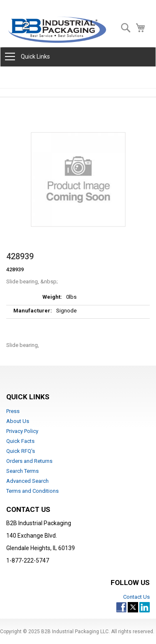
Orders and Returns (29, 461)
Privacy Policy (22, 431)
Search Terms (22, 471)
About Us (18, 421)
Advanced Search (27, 481)
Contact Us (136, 597)
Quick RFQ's (21, 451)
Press (13, 411)
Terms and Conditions (32, 491)
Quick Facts (20, 441)
